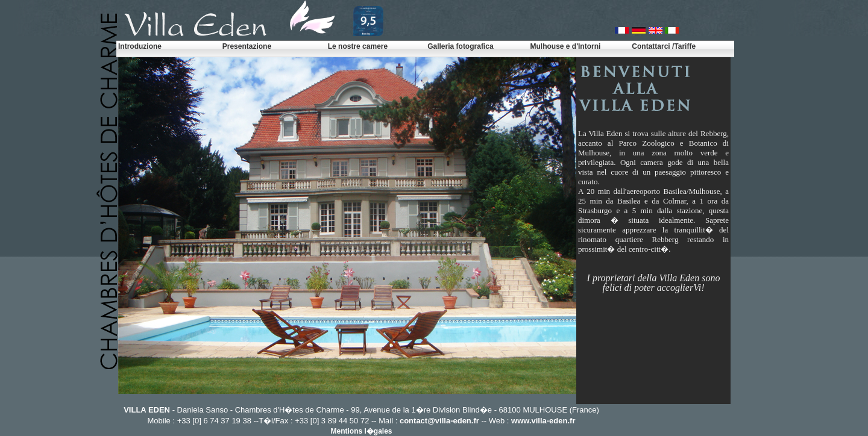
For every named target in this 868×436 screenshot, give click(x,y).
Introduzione (140, 46)
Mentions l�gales (361, 431)
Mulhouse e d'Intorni (565, 46)
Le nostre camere (358, 46)
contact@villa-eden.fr (439, 421)
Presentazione (247, 46)
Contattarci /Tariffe (664, 46)
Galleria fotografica (460, 46)
